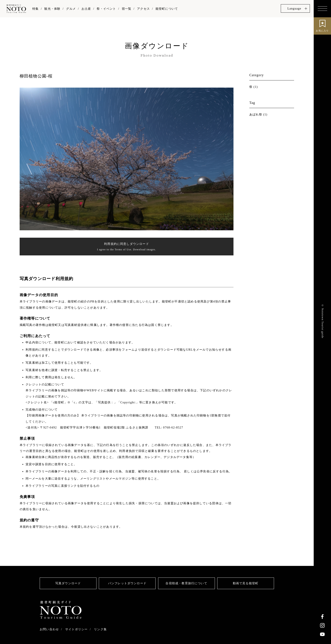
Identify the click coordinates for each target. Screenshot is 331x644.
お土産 (86, 9)
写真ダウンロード (68, 583)
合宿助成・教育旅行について (186, 583)
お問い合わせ (49, 629)
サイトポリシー (76, 629)
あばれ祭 (256, 114)
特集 (35, 9)
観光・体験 (52, 9)
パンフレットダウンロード (127, 583)
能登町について (167, 9)
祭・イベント (106, 9)
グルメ (71, 9)
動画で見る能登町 (246, 583)
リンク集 (101, 629)
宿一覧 (127, 9)
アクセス (143, 9)
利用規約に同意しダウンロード (127, 247)
